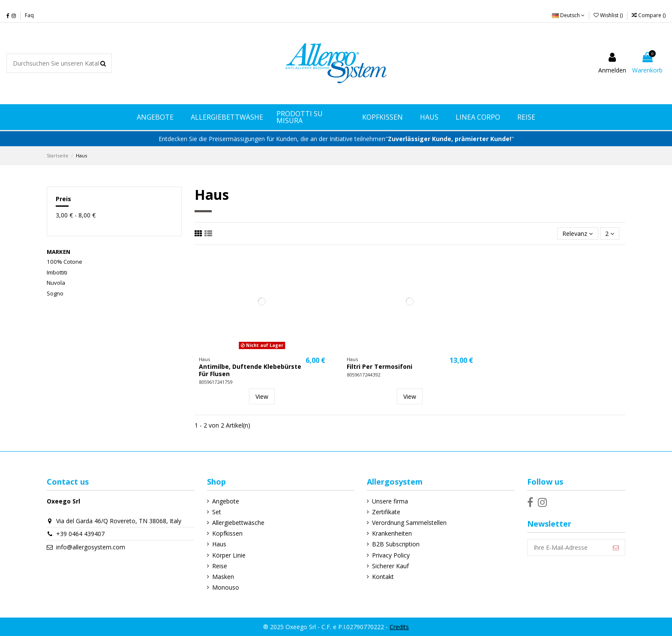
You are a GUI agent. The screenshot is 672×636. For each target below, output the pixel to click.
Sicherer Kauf (390, 566)
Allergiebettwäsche (238, 523)
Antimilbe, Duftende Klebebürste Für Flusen (250, 370)
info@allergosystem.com (91, 547)
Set (217, 512)
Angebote (226, 501)
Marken (58, 252)
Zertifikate (386, 512)
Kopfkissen (227, 533)
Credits (399, 627)
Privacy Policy (391, 555)
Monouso (226, 587)
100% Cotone (64, 262)
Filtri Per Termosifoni (379, 366)
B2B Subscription (396, 544)
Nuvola (56, 283)
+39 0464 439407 (80, 534)
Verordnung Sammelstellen (409, 523)
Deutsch (568, 15)
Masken (223, 577)
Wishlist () (609, 15)
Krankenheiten (392, 533)
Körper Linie (229, 555)
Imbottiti (57, 272)
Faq (29, 15)
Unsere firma (390, 501)
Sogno (55, 293)
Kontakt (383, 577)
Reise (220, 566)
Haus (219, 544)
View (262, 396)
